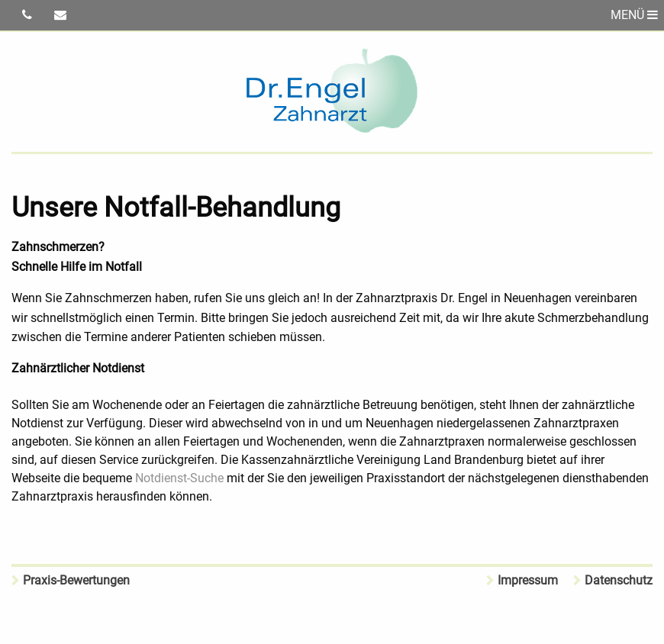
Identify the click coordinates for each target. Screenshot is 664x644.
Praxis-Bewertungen (76, 580)
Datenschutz (619, 580)
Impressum (528, 580)
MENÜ (634, 15)
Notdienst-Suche (179, 478)
